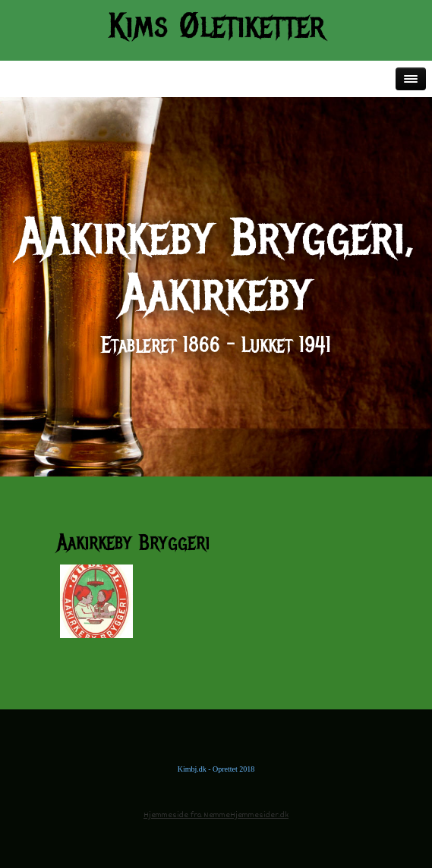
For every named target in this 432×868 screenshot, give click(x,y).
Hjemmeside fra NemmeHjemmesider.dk (216, 815)
